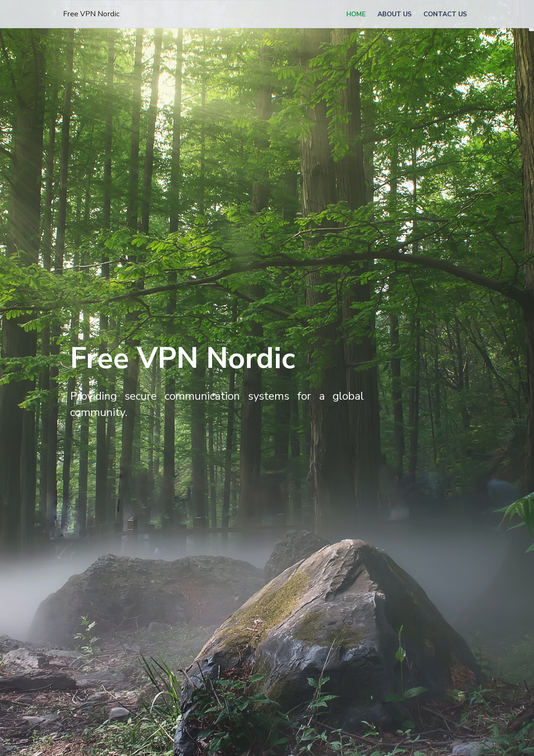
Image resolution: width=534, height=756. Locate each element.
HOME (357, 14)
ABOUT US (395, 14)
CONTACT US (445, 14)
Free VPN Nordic (91, 14)
